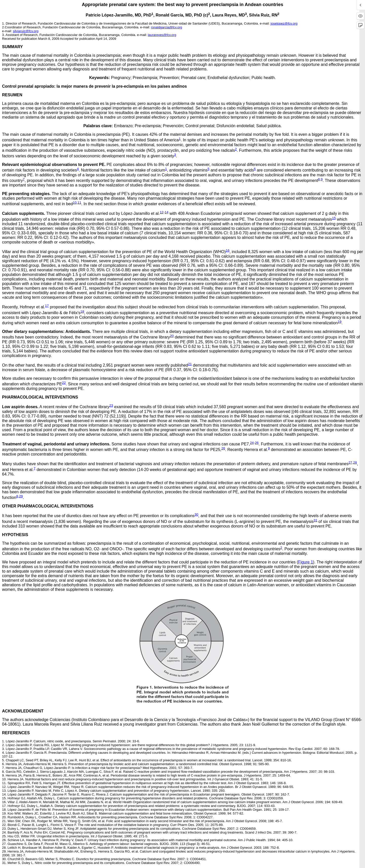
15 (334, 218)
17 (47, 306)
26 (257, 443)
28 (355, 463)
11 (79, 203)
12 (162, 212)
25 (4, 836)
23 (111, 405)
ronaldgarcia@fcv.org (166, 27)
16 (228, 250)
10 (75, 203)
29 (21, 496)
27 (350, 463)
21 (190, 364)
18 (82, 312)
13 (4, 791)
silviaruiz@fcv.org (26, 31)
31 (315, 520)
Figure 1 (306, 562)
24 (252, 443)
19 (340, 322)
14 (166, 212)
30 (196, 514)
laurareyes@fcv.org (162, 35)
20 (172, 336)
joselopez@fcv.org (284, 23)
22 (64, 383)
